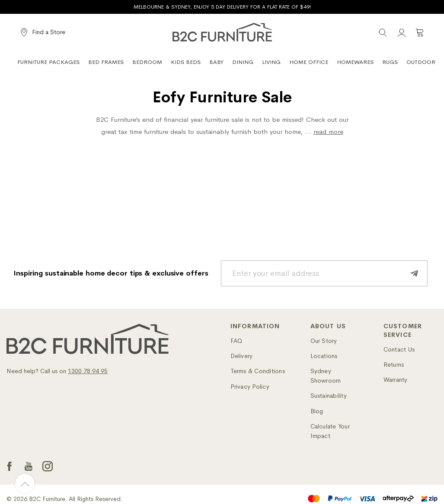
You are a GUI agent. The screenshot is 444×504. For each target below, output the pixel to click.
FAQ (236, 341)
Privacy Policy (250, 387)
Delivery (242, 356)
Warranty (396, 380)
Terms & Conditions (258, 371)
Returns (394, 365)
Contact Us (399, 349)
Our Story (324, 341)
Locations (324, 356)
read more (328, 132)
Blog (317, 411)
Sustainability (329, 396)
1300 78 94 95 (88, 371)
